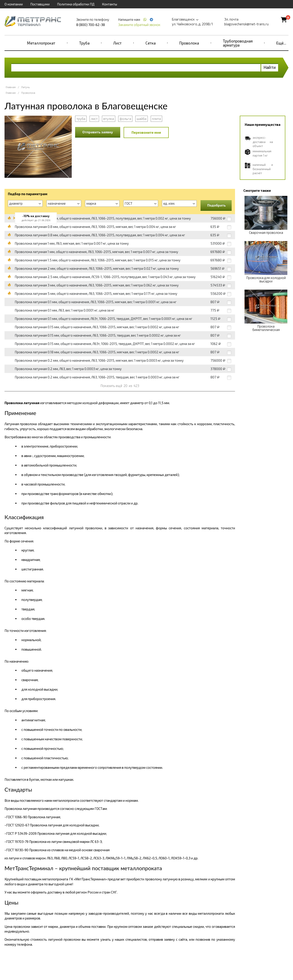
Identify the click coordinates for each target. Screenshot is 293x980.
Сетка (151, 43)
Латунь (25, 87)
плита (156, 119)
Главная (11, 87)
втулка (109, 119)
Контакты (110, 4)
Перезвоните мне (146, 132)
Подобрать (217, 205)
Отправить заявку (98, 132)
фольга (125, 119)
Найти (270, 67)
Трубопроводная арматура (238, 43)
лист (94, 119)
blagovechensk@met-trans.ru (246, 24)
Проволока (189, 43)
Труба (84, 43)
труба (81, 119)
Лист (117, 43)
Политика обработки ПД (76, 4)
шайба (142, 119)
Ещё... (281, 43)
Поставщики (40, 4)
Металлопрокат (41, 43)
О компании (14, 4)
